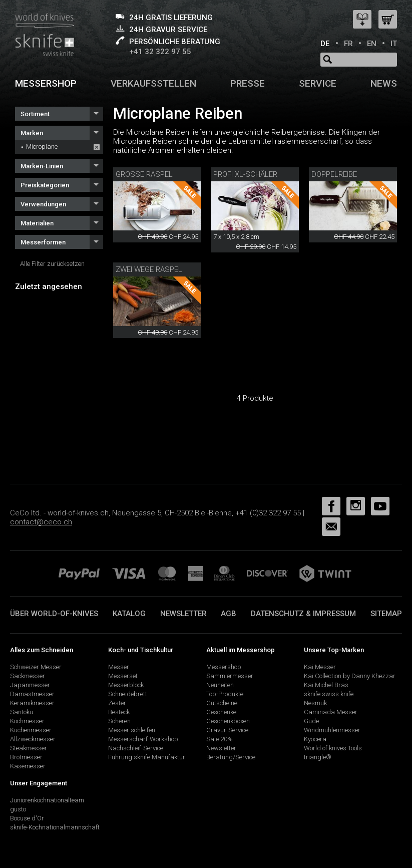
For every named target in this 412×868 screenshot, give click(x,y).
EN (372, 44)
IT (394, 44)
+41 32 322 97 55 (160, 52)
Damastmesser (32, 694)
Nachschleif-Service (136, 748)
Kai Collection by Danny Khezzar (350, 676)
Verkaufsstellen (153, 83)
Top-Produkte (225, 694)
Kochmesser (27, 721)
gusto (18, 809)
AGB (229, 614)
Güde (311, 721)
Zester (117, 703)
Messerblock (126, 685)
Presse (248, 83)
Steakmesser (29, 748)
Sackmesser (28, 676)
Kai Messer (320, 667)
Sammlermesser (230, 676)
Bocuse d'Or (27, 818)
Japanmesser (30, 685)
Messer (119, 667)
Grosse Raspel (144, 174)
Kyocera (315, 739)
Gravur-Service (227, 730)
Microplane (42, 147)
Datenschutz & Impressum (303, 614)
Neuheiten (220, 685)
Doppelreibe (334, 174)
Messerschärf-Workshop (143, 739)
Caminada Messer (331, 712)
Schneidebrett (128, 694)
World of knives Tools (333, 748)
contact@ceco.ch (41, 522)
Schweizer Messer (36, 667)
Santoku (22, 712)
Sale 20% (220, 739)
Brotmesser (26, 757)
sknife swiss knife (329, 694)
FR (348, 44)
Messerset (123, 676)
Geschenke (221, 712)
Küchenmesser (31, 730)
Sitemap (386, 614)
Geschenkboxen (228, 721)
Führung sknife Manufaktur (147, 757)
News (384, 83)
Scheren (119, 721)
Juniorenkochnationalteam (47, 800)
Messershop (46, 83)
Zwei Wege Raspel (149, 269)
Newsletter (183, 614)
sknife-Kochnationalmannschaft (55, 827)
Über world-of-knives (54, 614)
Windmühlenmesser (332, 730)
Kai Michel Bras (326, 685)
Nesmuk (315, 703)
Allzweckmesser (33, 739)
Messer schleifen (132, 730)
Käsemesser (28, 766)
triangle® (318, 757)
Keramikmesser (32, 703)
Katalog (129, 614)
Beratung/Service (231, 757)
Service (318, 83)
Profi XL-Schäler (245, 174)
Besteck (119, 712)
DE (325, 44)
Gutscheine (222, 703)
